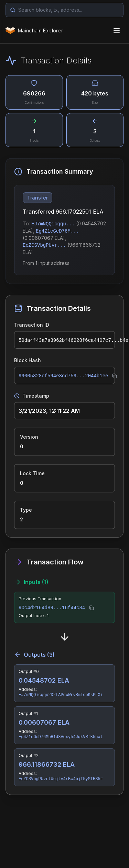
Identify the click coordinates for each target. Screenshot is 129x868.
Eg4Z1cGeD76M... (57, 231)
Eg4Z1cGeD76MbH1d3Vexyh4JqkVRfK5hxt (61, 737)
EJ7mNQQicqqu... (53, 224)
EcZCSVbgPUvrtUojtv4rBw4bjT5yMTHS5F (61, 779)
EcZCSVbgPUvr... (44, 245)
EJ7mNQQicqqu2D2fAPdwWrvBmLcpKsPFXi (61, 695)
